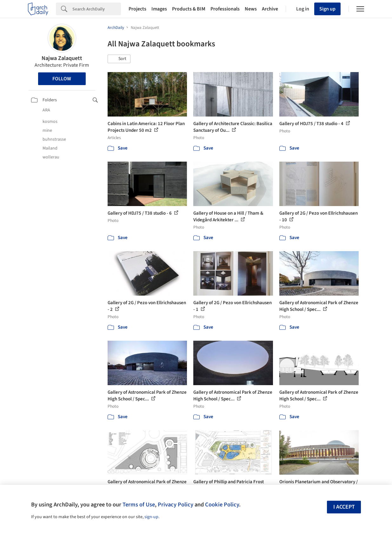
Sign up (327, 9)
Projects (137, 9)
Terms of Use (139, 505)
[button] (119, 59)
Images (159, 9)
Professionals (225, 9)
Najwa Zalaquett (62, 58)
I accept (344, 507)
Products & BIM (189, 9)
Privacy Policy (176, 505)
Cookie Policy (222, 505)
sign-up (151, 517)
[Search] (97, 9)
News (251, 9)
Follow (62, 79)
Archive (270, 9)
